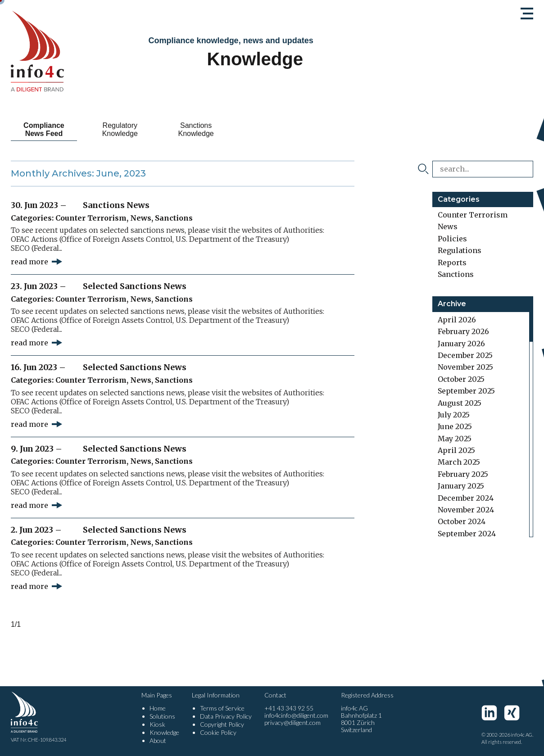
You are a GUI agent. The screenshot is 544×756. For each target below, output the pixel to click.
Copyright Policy (222, 724)
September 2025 (466, 391)
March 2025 (459, 462)
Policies (452, 239)
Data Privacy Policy (226, 716)
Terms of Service (222, 708)
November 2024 (466, 510)
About (158, 740)
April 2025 (456, 450)
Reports (452, 263)
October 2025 (461, 379)
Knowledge (164, 732)
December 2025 (465, 355)
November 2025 (465, 367)
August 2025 (460, 403)
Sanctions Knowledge (196, 129)
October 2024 (462, 521)
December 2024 (466, 498)
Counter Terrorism (91, 218)
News (141, 218)
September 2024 (467, 534)
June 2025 (455, 426)
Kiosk (157, 724)
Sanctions (174, 218)
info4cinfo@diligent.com (296, 715)
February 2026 (463, 331)
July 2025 (454, 415)
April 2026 (457, 320)
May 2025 (455, 439)
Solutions (162, 716)
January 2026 (461, 344)
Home (158, 708)
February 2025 (463, 474)
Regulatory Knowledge (120, 129)
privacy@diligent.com (292, 722)
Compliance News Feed (44, 129)
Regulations (460, 250)
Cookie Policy (218, 732)
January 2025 (461, 486)
